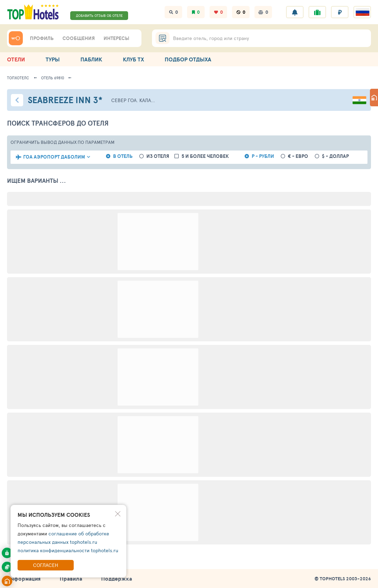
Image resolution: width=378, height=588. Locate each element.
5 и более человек (205, 156)
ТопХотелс (18, 78)
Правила (71, 579)
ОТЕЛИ (16, 59)
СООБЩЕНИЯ (79, 38)
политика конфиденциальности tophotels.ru (68, 550)
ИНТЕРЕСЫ (116, 38)
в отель (123, 156)
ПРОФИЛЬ (42, 38)
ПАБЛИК (91, 59)
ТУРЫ (53, 59)
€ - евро (298, 156)
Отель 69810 (53, 78)
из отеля (158, 156)
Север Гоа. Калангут (134, 100)
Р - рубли (263, 156)
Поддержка (117, 579)
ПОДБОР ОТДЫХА (188, 59)
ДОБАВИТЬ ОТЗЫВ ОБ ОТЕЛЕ (99, 15)
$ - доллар (335, 156)
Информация (24, 579)
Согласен (46, 565)
